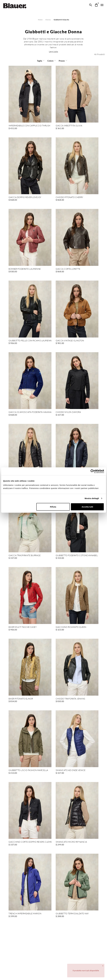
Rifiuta (53, 507)
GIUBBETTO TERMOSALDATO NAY (72, 914)
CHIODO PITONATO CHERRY (69, 197)
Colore (50, 61)
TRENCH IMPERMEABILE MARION (25, 914)
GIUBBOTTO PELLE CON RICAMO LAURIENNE (30, 341)
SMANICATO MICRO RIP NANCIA (71, 842)
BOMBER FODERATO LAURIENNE (25, 269)
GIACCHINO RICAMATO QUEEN (71, 627)
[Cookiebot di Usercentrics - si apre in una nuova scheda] (92, 471)
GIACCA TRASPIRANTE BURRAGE (24, 556)
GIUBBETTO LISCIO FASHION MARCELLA (28, 770)
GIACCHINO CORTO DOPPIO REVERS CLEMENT (30, 842)
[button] (54, 51)
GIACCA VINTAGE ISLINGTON (70, 341)
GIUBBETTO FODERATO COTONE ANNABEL (77, 556)
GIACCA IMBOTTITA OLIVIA (69, 126)
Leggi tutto (54, 51)
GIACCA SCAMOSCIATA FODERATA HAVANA (30, 412)
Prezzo (61, 61)
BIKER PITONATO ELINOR (21, 699)
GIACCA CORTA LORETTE (68, 269)
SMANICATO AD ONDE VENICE (71, 770)
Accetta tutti (87, 507)
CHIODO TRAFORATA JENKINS (70, 699)
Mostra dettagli (92, 498)
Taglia (40, 61)
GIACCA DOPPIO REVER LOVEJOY (25, 197)
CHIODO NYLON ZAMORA (68, 412)
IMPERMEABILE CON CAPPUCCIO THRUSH (29, 126)
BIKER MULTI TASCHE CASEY (22, 627)
